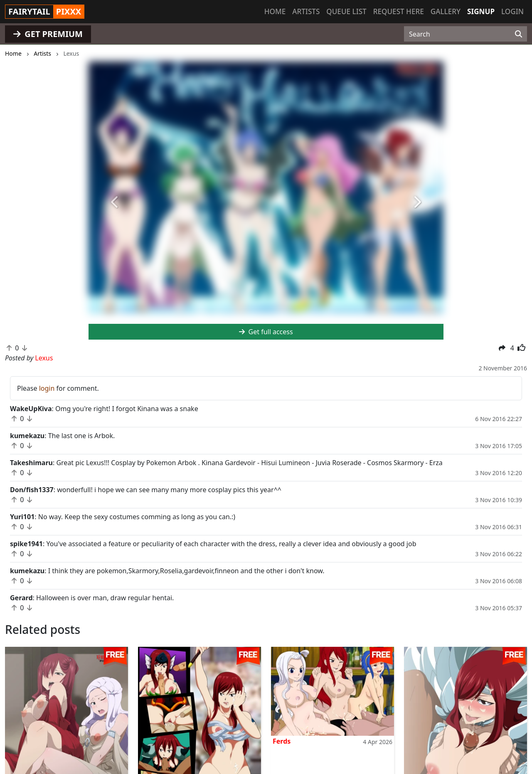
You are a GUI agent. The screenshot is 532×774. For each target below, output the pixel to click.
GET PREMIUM (48, 34)
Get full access (266, 332)
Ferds (282, 741)
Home (275, 11)
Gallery (446, 11)
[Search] (518, 34)
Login (512, 11)
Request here (399, 11)
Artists (306, 11)
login (47, 388)
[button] (115, 202)
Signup (481, 11)
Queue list (346, 11)
